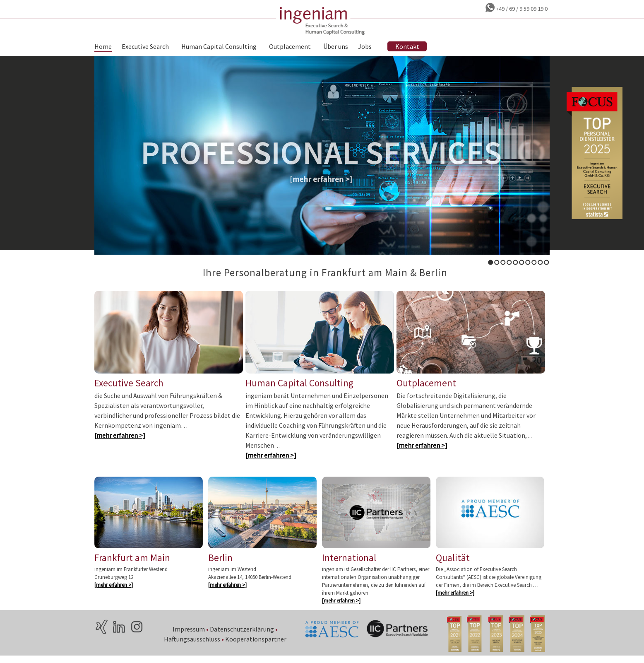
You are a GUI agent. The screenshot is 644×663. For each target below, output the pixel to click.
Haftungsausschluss (192, 645)
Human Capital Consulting (219, 47)
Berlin (220, 563)
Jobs (365, 47)
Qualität (453, 563)
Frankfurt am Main (132, 563)
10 (547, 262)
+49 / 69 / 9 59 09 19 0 (521, 9)
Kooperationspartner (256, 645)
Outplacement (290, 47)
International (349, 563)
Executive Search (145, 47)
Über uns (336, 47)
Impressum (189, 635)
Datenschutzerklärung (242, 635)
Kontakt (407, 47)
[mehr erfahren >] (120, 440)
